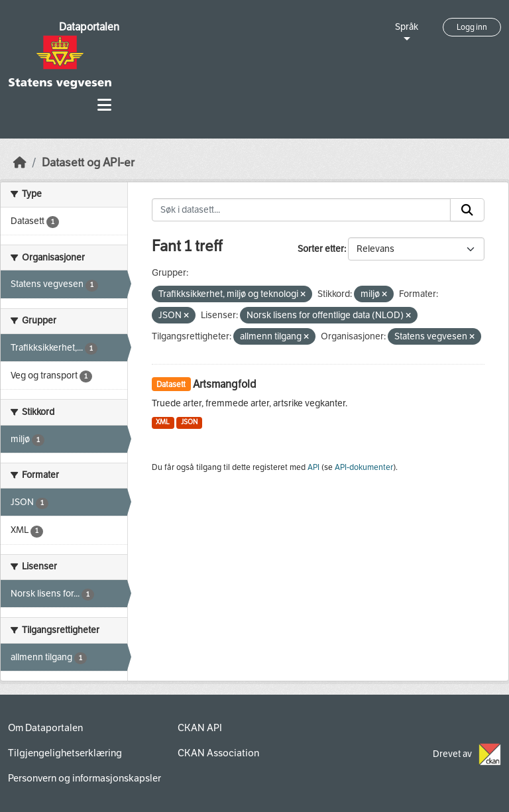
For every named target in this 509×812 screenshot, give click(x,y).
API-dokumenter (364, 467)
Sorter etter (321, 249)
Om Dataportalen (45, 728)
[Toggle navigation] (104, 105)
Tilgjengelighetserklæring (65, 753)
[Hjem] (20, 163)
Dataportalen (89, 27)
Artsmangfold (225, 384)
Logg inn (472, 27)
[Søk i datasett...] (302, 210)
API (313, 467)
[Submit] (467, 210)
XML (163, 422)
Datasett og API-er (88, 163)
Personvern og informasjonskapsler (85, 778)
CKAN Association (218, 753)
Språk (407, 27)
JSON (189, 422)
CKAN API (200, 728)
